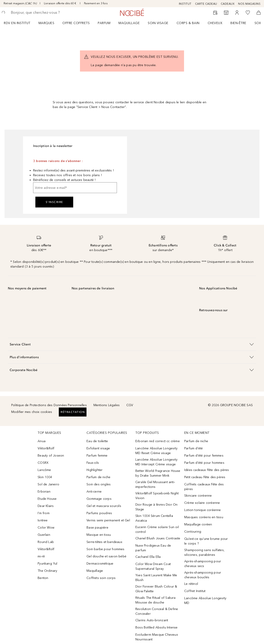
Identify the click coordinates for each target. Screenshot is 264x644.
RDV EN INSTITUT (17, 23)
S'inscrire (54, 202)
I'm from (44, 513)
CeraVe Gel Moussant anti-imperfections (155, 484)
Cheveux (215, 23)
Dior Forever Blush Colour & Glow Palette (156, 589)
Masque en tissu (99, 535)
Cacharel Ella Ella (148, 557)
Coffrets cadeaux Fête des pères (204, 487)
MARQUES (47, 23)
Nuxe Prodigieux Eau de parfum (153, 548)
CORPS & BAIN (188, 23)
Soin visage (158, 23)
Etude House (47, 499)
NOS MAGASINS (249, 4)
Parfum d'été (193, 448)
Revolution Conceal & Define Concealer (157, 611)
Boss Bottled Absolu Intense (156, 627)
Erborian (44, 492)
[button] (132, 344)
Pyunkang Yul (47, 564)
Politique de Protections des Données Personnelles (49, 405)
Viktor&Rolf (46, 448)
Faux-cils (93, 463)
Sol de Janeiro (48, 484)
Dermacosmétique (100, 564)
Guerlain (44, 535)
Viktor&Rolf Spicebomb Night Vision (157, 496)
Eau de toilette (97, 441)
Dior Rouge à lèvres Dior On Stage (156, 507)
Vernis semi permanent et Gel (109, 520)
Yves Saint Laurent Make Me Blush (156, 578)
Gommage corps (99, 499)
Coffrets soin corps (101, 578)
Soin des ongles (99, 484)
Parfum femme (97, 456)
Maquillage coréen (198, 524)
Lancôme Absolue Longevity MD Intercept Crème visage (156, 462)
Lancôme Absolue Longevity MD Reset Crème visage (156, 451)
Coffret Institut (195, 591)
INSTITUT (185, 4)
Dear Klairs (46, 506)
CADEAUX (228, 4)
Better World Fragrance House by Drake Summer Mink (158, 473)
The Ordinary (47, 571)
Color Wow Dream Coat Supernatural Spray (153, 566)
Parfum (104, 23)
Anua (42, 441)
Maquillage (129, 23)
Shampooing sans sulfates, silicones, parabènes (204, 552)
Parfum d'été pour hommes (204, 463)
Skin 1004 (45, 477)
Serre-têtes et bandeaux (104, 542)
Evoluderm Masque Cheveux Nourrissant (157, 637)
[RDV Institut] (215, 13)
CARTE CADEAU (206, 4)
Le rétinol (191, 584)
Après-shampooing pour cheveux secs (203, 564)
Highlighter (94, 470)
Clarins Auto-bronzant (152, 620)
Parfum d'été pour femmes (204, 456)
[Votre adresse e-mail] (75, 188)
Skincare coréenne (198, 496)
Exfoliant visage (98, 448)
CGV (130, 405)
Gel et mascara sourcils (104, 506)
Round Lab (46, 542)
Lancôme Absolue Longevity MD (205, 601)
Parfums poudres (99, 513)
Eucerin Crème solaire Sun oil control (157, 529)
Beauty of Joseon (51, 456)
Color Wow (46, 528)
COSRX (43, 463)
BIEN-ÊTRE (238, 23)
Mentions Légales (107, 405)
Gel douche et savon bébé (106, 556)
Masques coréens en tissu (204, 517)
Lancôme (44, 470)
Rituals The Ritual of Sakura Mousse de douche (156, 600)
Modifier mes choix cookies (32, 412)
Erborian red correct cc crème (158, 441)
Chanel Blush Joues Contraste (158, 538)
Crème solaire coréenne (202, 503)
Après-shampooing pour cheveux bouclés (203, 575)
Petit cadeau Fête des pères (205, 477)
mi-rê (41, 556)
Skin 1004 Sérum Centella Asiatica (154, 518)
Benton (43, 578)
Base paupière (97, 528)
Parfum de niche (98, 477)
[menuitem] (20, 23)
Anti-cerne (94, 492)
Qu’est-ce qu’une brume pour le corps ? (206, 541)
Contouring (193, 532)
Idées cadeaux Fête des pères (207, 470)
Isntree (43, 520)
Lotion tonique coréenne (203, 510)
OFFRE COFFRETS (76, 23)
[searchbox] (43, 13)
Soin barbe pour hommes (105, 549)
